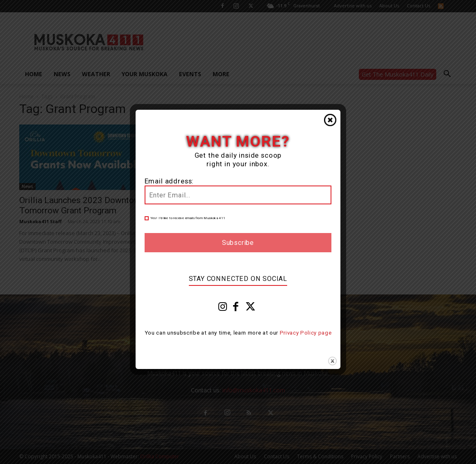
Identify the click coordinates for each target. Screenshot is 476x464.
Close (330, 120)
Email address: (169, 181)
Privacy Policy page (306, 333)
